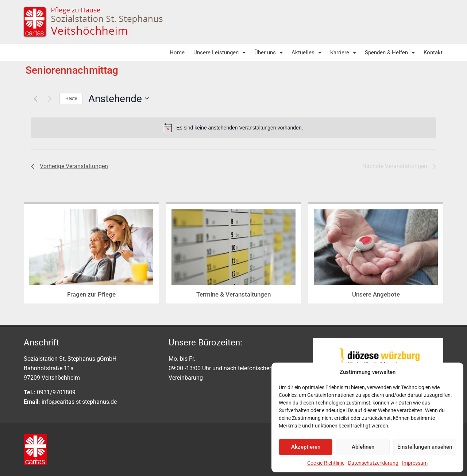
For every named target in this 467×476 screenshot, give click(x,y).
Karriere (343, 53)
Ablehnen (363, 447)
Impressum (415, 463)
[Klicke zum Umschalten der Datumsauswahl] (119, 99)
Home (177, 53)
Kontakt (433, 53)
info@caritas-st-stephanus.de (79, 402)
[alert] (233, 128)
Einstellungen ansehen (425, 447)
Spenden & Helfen (390, 53)
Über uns (269, 53)
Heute (71, 98)
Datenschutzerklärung (373, 463)
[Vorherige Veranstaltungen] (35, 98)
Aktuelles (306, 53)
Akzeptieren (306, 447)
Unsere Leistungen (219, 53)
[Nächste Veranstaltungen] (50, 98)
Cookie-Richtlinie (326, 463)
